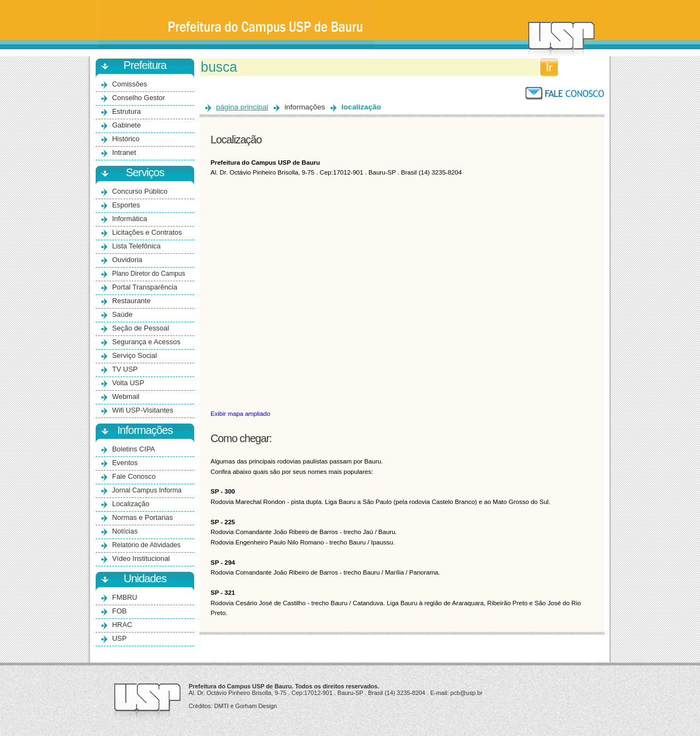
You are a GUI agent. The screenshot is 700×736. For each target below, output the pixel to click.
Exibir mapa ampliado (240, 414)
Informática (130, 219)
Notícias (125, 531)
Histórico (126, 139)
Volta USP (128, 383)
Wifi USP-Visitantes (143, 410)
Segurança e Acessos (146, 342)
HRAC (122, 625)
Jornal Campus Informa (147, 490)
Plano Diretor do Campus (149, 274)
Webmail (126, 396)
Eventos (125, 463)
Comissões (130, 84)
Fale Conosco (134, 476)
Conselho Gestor (139, 98)
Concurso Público (140, 191)
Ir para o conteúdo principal (350, 0)
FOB (119, 611)
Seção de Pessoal (141, 328)
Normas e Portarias (142, 517)
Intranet (124, 152)
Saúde (122, 314)
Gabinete (126, 125)
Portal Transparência (145, 287)
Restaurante (131, 301)
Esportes (126, 205)
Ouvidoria (127, 260)
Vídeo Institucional (141, 558)
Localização (131, 504)
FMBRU (125, 597)
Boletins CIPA (134, 449)
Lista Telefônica (136, 246)
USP (119, 638)
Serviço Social (135, 355)
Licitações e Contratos (147, 232)
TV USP (125, 369)
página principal (242, 107)
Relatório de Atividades (146, 545)
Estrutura (126, 111)
